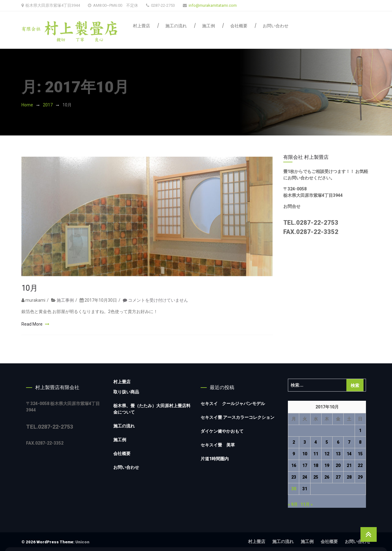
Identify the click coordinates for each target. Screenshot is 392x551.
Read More (32, 332)
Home (27, 105)
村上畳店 (141, 26)
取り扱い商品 (126, 392)
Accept (363, 521)
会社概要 (239, 26)
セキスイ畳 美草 (218, 445)
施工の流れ (176, 26)
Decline (330, 521)
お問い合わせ (276, 26)
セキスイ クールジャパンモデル (233, 404)
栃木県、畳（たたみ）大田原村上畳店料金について (152, 409)
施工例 (209, 26)
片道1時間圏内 (215, 459)
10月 (30, 296)
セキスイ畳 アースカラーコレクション (237, 417)
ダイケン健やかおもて (222, 431)
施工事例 (65, 308)
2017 (48, 105)
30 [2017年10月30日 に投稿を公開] (294, 489)
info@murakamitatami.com (213, 5)
